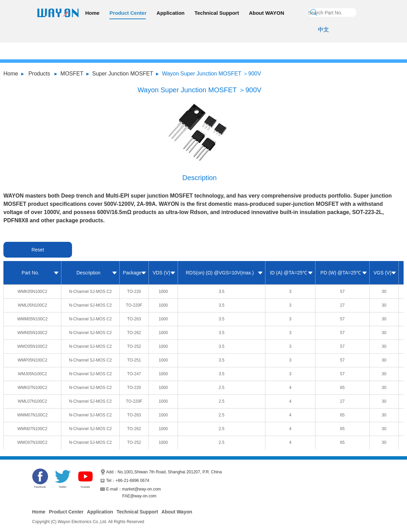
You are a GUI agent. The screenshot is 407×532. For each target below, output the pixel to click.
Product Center (128, 13)
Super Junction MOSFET (123, 74)
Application (171, 13)
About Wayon (177, 512)
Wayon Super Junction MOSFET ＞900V (211, 74)
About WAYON (267, 13)
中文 (323, 30)
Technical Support (217, 13)
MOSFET (72, 74)
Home (93, 13)
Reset (38, 250)
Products (39, 74)
